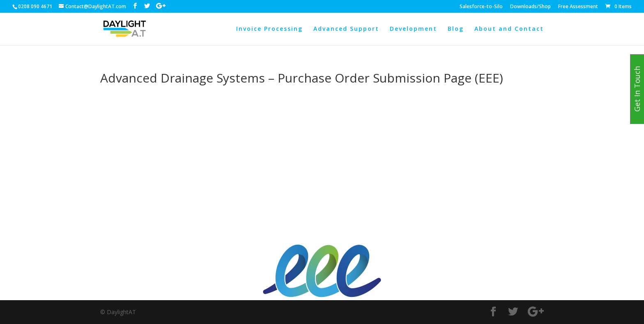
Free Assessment (578, 7)
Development (413, 29)
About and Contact (509, 29)
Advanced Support (346, 29)
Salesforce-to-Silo (481, 7)
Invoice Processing (269, 29)
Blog (456, 29)
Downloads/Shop (530, 7)
